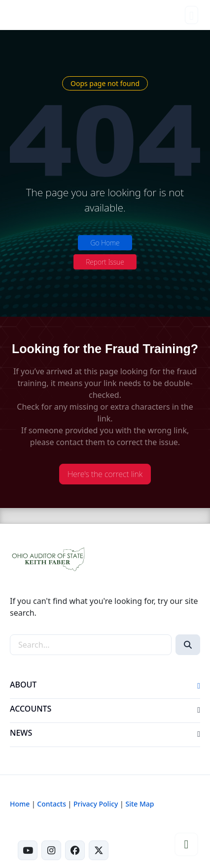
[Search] (188, 645)
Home (20, 804)
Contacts (52, 804)
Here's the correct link (105, 474)
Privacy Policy (96, 804)
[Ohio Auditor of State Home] (26, 15)
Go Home (105, 243)
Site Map (140, 804)
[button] (199, 687)
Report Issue (105, 262)
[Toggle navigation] (192, 15)
